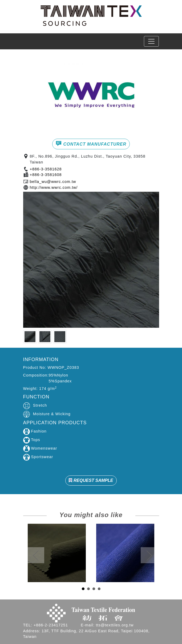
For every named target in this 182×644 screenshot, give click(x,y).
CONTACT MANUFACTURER (91, 143)
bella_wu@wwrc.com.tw (53, 182)
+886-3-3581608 (46, 175)
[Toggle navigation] (151, 41)
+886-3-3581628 (46, 169)
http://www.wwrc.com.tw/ (54, 187)
